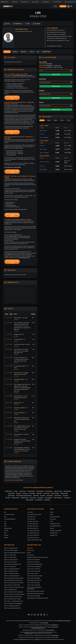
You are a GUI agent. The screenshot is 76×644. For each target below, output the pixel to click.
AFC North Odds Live (33, 533)
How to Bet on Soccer (34, 571)
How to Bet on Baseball (34, 567)
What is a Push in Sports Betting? (14, 583)
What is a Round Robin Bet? (12, 569)
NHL (5, 521)
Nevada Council (29, 633)
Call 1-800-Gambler (50, 630)
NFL (16, 475)
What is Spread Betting (11, 571)
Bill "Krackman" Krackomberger (24, 495)
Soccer (6, 531)
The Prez (42, 134)
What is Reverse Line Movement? (13, 603)
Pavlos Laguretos (58, 498)
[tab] (7, 52)
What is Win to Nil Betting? (12, 585)
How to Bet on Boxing (34, 578)
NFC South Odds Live (33, 535)
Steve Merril (36, 495)
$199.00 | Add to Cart (12, 172)
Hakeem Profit (9, 491)
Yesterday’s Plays (55, 524)
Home (52, 512)
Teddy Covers (23, 491)
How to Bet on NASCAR (34, 585)
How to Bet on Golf (33, 573)
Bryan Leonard (15, 498)
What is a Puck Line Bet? (11, 560)
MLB (5, 524)
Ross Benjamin (49, 498)
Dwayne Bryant (64, 493)
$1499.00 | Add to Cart (12, 215)
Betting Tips (31, 555)
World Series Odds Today (35, 540)
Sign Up (63, 6)
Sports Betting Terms (33, 560)
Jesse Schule (33, 498)
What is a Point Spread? (11, 550)
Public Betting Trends (34, 596)
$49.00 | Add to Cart (12, 132)
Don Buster (65, 495)
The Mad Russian (24, 498)
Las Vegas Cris (67, 498)
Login (55, 6)
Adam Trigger (11, 493)
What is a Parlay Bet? (10, 557)
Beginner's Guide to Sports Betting (37, 557)
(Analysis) (16, 319)
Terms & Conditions (56, 531)
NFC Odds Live (31, 517)
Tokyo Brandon (31, 491)
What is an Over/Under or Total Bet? (15, 553)
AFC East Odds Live (33, 524)
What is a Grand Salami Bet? (12, 606)
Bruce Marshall (44, 137)
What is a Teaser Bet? (10, 567)
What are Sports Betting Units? (13, 580)
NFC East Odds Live (33, 521)
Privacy (52, 528)
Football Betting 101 (33, 562)
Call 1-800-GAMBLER (44, 623)
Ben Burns (19, 493)
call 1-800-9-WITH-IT (54, 627)
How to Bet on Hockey (34, 569)
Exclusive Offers (55, 517)
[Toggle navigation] (71, 6)
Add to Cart (56, 75)
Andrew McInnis (30, 500)
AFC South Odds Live (33, 538)
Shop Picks (53, 519)
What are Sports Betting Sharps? (14, 592)
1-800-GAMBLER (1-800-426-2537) (64, 621)
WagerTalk (23, 639)
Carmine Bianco (49, 491)
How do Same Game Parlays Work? (14, 578)
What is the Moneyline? (11, 548)
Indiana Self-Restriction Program (38, 628)
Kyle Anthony (50, 495)
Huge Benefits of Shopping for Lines (38, 598)
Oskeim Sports (11, 495)
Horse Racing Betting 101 (34, 580)
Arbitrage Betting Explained (35, 594)
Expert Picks (31, 550)
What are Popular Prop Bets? (13, 564)
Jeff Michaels (47, 500)
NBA (5, 517)
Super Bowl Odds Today (34, 514)
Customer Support (55, 526)
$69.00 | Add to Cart (12, 98)
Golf (6, 533)
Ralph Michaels (67, 491)
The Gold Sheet (39, 500)
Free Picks (30, 548)
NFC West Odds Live (33, 526)
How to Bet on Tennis (33, 583)
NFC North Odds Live (33, 531)
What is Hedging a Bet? (11, 590)
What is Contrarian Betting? (12, 608)
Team (51, 521)
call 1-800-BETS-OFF (54, 625)
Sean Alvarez (40, 498)
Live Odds (30, 512)
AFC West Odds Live (33, 528)
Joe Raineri (43, 495)
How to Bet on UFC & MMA (35, 576)
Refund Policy (54, 533)
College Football (9, 514)
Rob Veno (8, 498)
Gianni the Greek (45, 162)
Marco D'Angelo (44, 153)
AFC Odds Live (31, 519)
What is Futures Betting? (11, 573)
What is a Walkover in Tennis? (13, 599)
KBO (5, 526)
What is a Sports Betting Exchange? (14, 594)
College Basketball (10, 519)
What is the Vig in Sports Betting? (14, 587)
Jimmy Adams (58, 495)
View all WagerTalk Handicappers (14, 480)
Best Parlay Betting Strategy (36, 591)
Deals (52, 514)
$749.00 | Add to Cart (12, 262)
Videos (29, 553)
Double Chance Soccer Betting (13, 597)
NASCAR (6, 538)
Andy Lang (25, 493)
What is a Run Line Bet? (11, 562)
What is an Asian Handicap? (12, 576)
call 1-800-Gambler (55, 635)
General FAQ (54, 535)
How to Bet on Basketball (35, 564)
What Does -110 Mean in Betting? (13, 601)
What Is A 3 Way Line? (10, 555)
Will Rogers (39, 493)
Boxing (6, 535)
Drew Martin (32, 493)
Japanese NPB (8, 528)
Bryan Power (43, 131)
